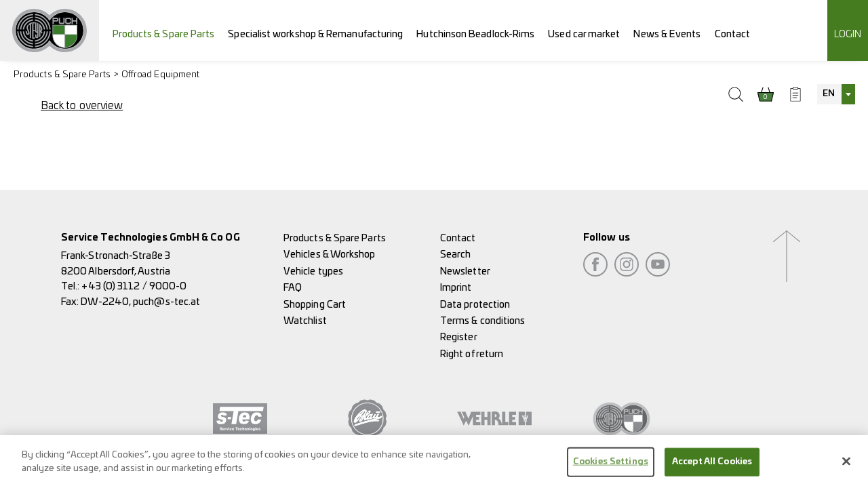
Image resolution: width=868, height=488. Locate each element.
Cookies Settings (611, 466)
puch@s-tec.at (166, 302)
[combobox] (836, 94)
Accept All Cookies (712, 466)
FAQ (293, 288)
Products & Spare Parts (164, 34)
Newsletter (465, 271)
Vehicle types (313, 271)
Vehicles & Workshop (330, 255)
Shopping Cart (315, 305)
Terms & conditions (482, 321)
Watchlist (305, 321)
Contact (733, 34)
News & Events (667, 34)
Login (848, 34)
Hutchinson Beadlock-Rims (475, 34)
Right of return (472, 354)
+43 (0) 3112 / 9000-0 (134, 286)
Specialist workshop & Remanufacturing (315, 34)
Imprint (456, 288)
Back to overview (82, 106)
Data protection (475, 305)
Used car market (584, 34)
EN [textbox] (829, 94)
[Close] (846, 466)
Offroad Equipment (160, 75)
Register (459, 337)
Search (455, 255)
